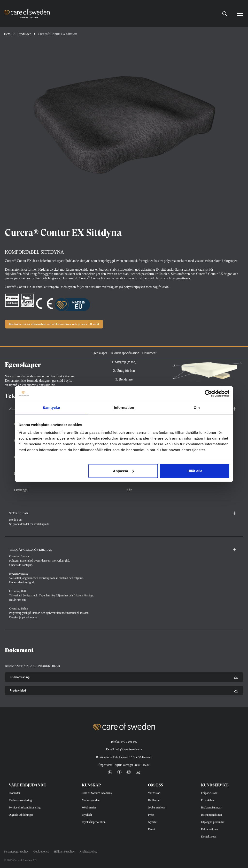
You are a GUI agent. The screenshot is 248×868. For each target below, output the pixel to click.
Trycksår (87, 815)
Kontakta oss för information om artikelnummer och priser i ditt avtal (54, 324)
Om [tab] (197, 407)
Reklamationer (210, 829)
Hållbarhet (154, 800)
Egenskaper (99, 353)
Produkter (24, 34)
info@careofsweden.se (129, 749)
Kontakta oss (209, 837)
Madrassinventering (20, 800)
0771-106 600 (129, 742)
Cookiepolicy (41, 852)
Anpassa (123, 471)
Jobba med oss (156, 807)
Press (151, 815)
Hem (7, 34)
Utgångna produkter (213, 822)
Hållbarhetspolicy (64, 852)
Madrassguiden (91, 800)
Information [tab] (124, 407)
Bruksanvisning (124, 677)
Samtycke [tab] (51, 407)
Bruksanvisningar (211, 807)
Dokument (149, 353)
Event (151, 829)
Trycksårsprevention (94, 822)
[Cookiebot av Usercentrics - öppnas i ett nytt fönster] (208, 394)
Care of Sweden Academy (97, 793)
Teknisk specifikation (125, 353)
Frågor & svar (209, 793)
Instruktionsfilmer (212, 815)
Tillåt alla (194, 471)
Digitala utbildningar (21, 815)
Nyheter (153, 822)
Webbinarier (89, 807)
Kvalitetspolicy (88, 852)
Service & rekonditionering (25, 807)
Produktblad (124, 691)
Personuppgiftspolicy (16, 852)
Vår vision (154, 793)
